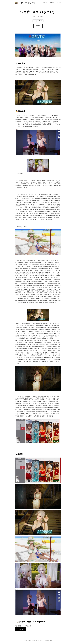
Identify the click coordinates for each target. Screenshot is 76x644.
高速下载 (58, 3)
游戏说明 (45, 3)
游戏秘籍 (52, 3)
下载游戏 (21, 629)
